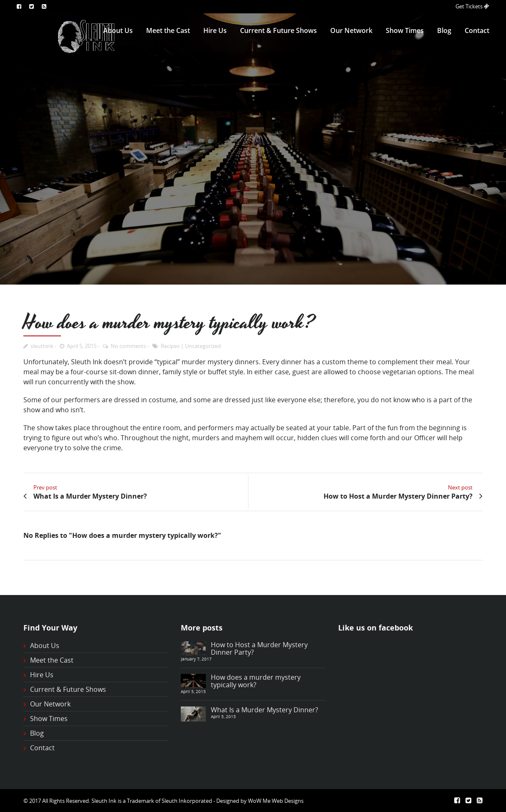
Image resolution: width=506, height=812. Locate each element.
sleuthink (42, 346)
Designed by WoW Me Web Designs (260, 801)
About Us (118, 30)
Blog (444, 30)
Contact (477, 30)
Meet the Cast (168, 30)
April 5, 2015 (82, 346)
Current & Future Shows (278, 30)
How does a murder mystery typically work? (256, 681)
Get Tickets (470, 6)
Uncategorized (203, 346)
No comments (128, 346)
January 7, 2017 (196, 659)
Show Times (405, 30)
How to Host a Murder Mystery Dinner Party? (259, 648)
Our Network (351, 30)
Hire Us (215, 30)
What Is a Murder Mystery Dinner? (264, 710)
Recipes (170, 346)
